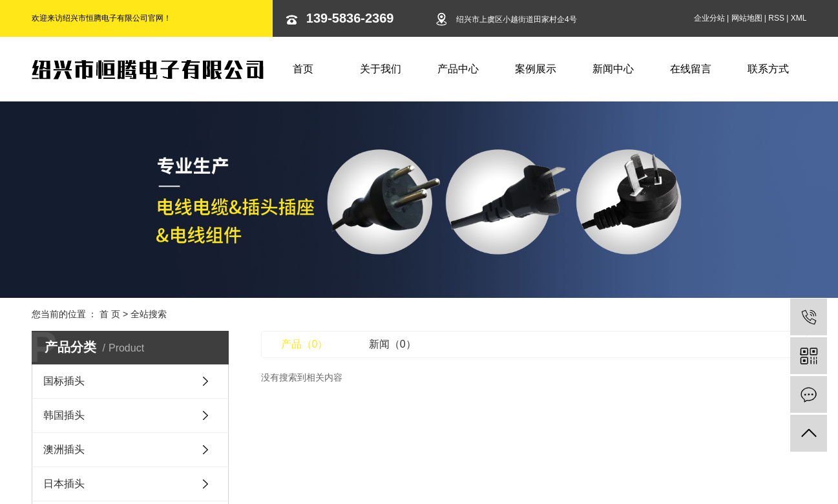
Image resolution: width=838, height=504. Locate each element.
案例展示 (536, 69)
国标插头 (64, 381)
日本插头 (64, 484)
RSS (776, 18)
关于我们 (381, 69)
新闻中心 (613, 69)
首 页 (110, 314)
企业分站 (709, 18)
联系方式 (768, 69)
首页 (303, 69)
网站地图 (747, 18)
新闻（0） (393, 344)
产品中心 (458, 69)
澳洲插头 (64, 449)
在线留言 (691, 69)
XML (799, 18)
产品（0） (305, 344)
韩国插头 (64, 415)
